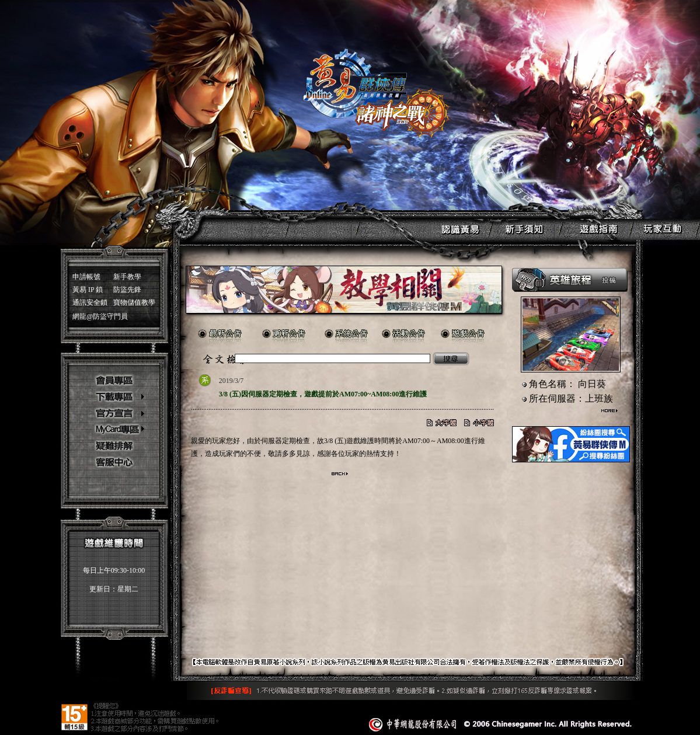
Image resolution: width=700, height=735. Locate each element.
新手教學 (127, 277)
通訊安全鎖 (90, 302)
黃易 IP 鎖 (88, 290)
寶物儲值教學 (134, 302)
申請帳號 (86, 277)
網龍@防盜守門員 (100, 316)
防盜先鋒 (127, 290)
